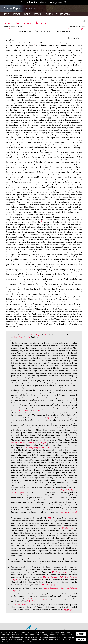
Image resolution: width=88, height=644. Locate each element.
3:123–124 (40, 599)
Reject (81, 639)
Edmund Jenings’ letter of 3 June (38, 447)
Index (27, 14)
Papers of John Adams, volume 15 (25, 23)
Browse (16, 14)
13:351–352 (68, 610)
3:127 (73, 528)
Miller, (22, 604)
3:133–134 (55, 584)
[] (50, 418)
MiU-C (30, 601)
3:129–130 (65, 572)
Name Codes (57, 14)
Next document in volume (77, 27)
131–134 (48, 599)
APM (46, 335)
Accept (81, 634)
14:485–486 (38, 410)
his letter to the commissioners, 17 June (29, 443)
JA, (16, 410)
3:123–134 (25, 410)
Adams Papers (36, 335)
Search (37, 14)
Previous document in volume (13, 27)
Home (6, 14)
